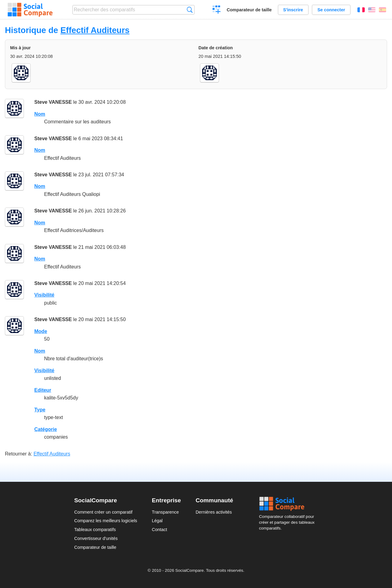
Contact (160, 530)
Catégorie (46, 429)
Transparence (165, 512)
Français (361, 10)
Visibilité (44, 295)
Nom (40, 114)
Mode (41, 331)
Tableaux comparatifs (95, 530)
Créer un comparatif (217, 10)
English (372, 10)
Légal (157, 521)
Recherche (190, 10)
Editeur (43, 390)
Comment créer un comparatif (103, 512)
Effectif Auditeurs (95, 30)
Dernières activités (214, 512)
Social (288, 504)
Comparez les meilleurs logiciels (106, 521)
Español (383, 10)
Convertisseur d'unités (96, 538)
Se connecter (331, 10)
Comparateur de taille (249, 10)
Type (40, 410)
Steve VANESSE (53, 102)
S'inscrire (293, 10)
